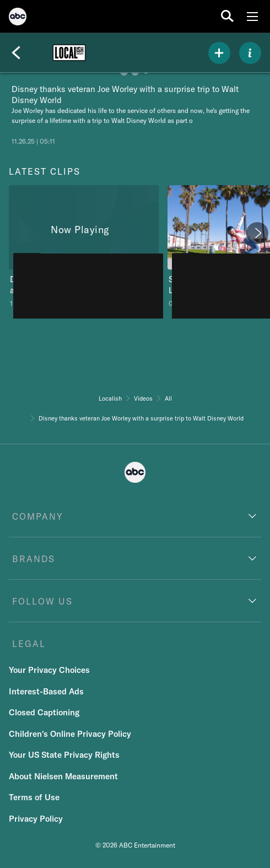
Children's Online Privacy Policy (70, 734)
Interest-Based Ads (46, 691)
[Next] (257, 233)
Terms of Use (34, 797)
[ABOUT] (250, 53)
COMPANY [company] (38, 516)
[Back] (16, 53)
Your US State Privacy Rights (64, 755)
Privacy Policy (36, 819)
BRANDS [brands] (34, 559)
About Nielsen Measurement (63, 776)
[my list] (219, 53)
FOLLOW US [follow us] (42, 601)
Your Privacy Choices (49, 670)
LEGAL (29, 644)
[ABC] (18, 18)
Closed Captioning (44, 712)
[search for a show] (227, 16)
